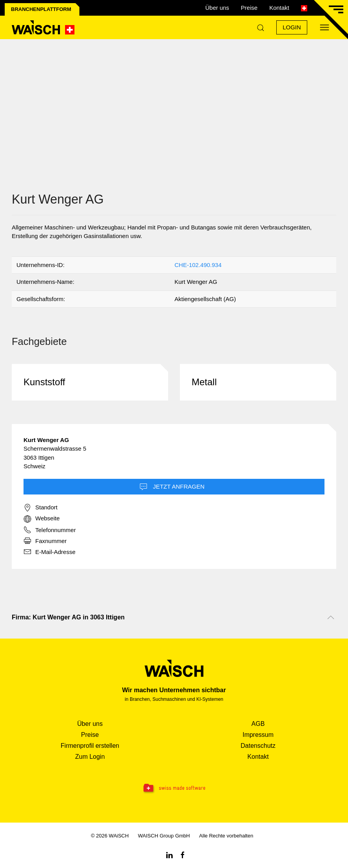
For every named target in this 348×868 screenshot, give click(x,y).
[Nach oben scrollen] (331, 617)
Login (292, 27)
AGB (258, 724)
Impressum (258, 735)
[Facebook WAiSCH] (183, 854)
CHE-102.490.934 (198, 265)
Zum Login (90, 757)
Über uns (217, 8)
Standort (41, 508)
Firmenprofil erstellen (90, 746)
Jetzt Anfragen (172, 487)
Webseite (42, 519)
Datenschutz (258, 746)
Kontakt (279, 8)
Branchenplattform (41, 9)
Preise (249, 8)
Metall (204, 382)
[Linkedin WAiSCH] (169, 854)
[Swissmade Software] (174, 789)
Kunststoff (44, 382)
